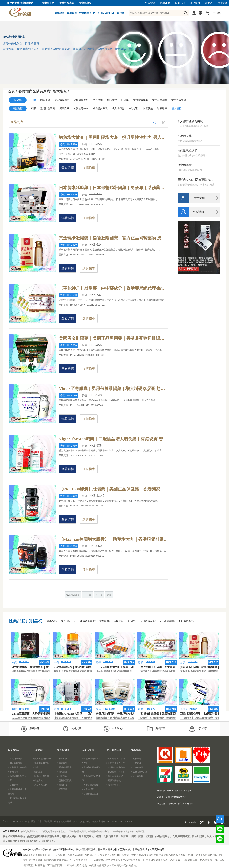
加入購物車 (114, 729)
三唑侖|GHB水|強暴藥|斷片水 (195, 180)
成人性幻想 (118, 108)
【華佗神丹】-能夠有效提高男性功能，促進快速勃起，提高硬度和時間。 (175, 671)
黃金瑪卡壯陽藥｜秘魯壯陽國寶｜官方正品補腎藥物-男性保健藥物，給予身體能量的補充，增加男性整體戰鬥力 (114, 238)
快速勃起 (148, 108)
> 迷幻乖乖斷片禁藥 (116, 759)
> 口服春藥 (13, 785)
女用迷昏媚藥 (179, 100)
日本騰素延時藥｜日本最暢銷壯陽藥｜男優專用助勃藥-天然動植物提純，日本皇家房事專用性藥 (114, 188)
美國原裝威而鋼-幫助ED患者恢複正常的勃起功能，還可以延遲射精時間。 (133, 718)
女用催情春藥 (140, 100)
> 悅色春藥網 (137, 767)
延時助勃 (112, 100)
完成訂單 (156, 729)
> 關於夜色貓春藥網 (42, 759)
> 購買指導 (62, 785)
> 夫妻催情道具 (114, 785)
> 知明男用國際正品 (116, 763)
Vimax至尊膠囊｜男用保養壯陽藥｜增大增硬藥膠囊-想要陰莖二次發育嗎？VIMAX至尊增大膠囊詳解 (114, 389)
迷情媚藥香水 (81, 100)
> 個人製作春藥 (15, 763)
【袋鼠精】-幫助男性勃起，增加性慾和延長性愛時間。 (166, 718)
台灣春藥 (222, 3)
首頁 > (13, 91)
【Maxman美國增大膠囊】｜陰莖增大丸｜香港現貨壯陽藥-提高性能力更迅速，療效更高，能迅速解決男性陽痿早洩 (114, 539)
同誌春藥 (45, 100)
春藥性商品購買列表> (35, 91)
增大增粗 (176, 108)
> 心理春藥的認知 (90, 794)
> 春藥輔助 (13, 772)
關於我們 (195, 3)
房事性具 (64, 108)
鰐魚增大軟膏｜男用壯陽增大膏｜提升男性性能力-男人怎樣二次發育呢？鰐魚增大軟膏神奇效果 (114, 137)
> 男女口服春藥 (15, 759)
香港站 (209, 3)
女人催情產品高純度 (190, 121)
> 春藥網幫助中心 (41, 763)
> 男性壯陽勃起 (114, 781)
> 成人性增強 (88, 789)
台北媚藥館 (185, 165)
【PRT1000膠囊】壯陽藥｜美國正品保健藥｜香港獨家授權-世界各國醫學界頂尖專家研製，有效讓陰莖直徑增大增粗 (114, 489)
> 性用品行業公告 (41, 776)
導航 (219, 13)
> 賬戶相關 (62, 759)
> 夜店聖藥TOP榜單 (115, 772)
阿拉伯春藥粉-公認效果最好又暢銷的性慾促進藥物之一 (39, 671)
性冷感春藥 (185, 136)
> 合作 (36, 767)
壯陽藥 (125, 100)
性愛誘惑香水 (81, 108)
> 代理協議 (62, 772)
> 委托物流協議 (64, 781)
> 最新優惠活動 (40, 785)
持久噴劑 (98, 100)
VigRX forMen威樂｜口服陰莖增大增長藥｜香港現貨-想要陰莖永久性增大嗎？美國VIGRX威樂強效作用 (114, 439)
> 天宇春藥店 (137, 776)
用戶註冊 (30, 729)
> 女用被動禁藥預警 (116, 767)
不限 (33, 100)
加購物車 (89, 168)
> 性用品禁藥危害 (115, 776)
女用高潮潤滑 (160, 100)
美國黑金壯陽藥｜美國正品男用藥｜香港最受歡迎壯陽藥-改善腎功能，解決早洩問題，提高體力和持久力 (114, 338)
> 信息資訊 (38, 781)
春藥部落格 (85, 3)
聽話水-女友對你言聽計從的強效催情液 (74, 671)
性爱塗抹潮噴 (100, 108)
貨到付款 (198, 729)
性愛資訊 (150, 3)
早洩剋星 (162, 108)
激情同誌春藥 (48, 108)
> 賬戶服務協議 (64, 767)
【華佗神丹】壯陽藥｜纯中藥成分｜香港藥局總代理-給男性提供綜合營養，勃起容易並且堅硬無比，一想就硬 (114, 288)
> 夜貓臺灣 (136, 759)
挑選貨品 (72, 729)
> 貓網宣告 (38, 772)
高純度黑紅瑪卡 (187, 150)
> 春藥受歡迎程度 (90, 785)
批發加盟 (165, 3)
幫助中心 (180, 3)
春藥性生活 (48, 3)
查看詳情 (68, 168)
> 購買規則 (62, 763)
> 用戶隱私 (62, 776)
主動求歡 (134, 108)
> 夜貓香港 (136, 763)
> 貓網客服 (62, 789)
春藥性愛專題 (67, 3)
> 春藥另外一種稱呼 (17, 767)
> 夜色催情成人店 (139, 772)
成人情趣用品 (62, 100)
